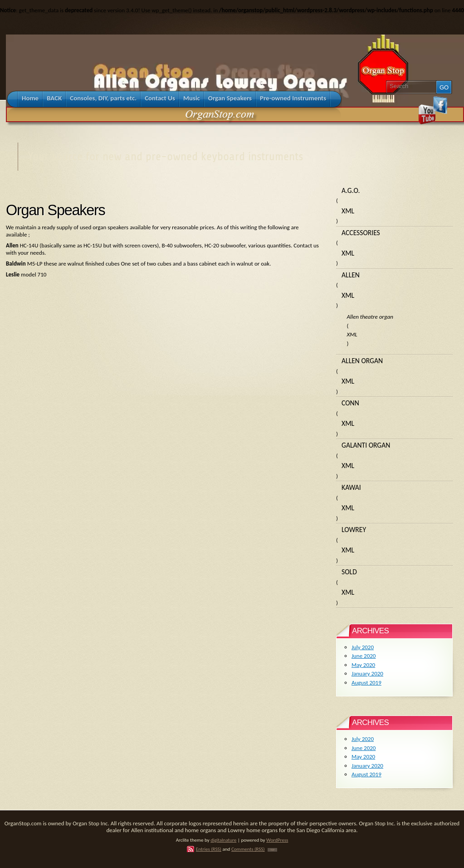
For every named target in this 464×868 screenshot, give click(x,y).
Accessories (361, 233)
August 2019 (366, 683)
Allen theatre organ (370, 317)
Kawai (351, 487)
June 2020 (364, 656)
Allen (351, 275)
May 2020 (363, 665)
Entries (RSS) (209, 849)
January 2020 (367, 673)
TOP (272, 850)
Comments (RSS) (248, 849)
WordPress (277, 840)
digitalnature (223, 840)
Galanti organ (366, 445)
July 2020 (363, 647)
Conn (350, 403)
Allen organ (362, 361)
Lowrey (354, 530)
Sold (349, 572)
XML (348, 211)
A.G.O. (351, 190)
